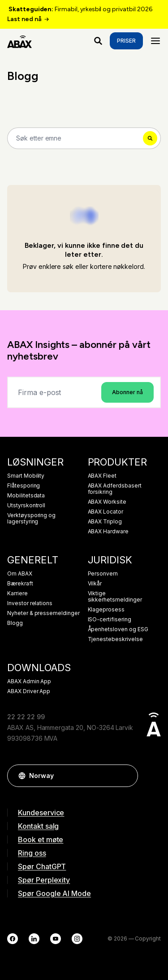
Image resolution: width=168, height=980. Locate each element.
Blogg (15, 623)
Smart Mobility (26, 476)
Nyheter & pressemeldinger (43, 613)
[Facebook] (13, 939)
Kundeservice (41, 813)
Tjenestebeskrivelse (115, 639)
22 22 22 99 (26, 717)
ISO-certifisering (110, 620)
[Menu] (155, 41)
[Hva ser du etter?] (98, 41)
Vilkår (95, 584)
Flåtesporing (24, 486)
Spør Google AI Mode (54, 893)
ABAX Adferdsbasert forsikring (115, 489)
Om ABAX (20, 574)
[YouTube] (56, 939)
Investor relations (30, 603)
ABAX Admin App (29, 681)
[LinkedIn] (34, 939)
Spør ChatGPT (42, 866)
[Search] (84, 138)
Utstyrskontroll (26, 505)
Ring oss (32, 853)
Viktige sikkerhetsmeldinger (115, 597)
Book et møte (41, 839)
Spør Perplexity (44, 880)
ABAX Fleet (102, 476)
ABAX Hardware (108, 532)
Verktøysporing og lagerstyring (31, 519)
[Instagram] (77, 939)
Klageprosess (106, 610)
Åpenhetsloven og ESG (118, 629)
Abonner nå (127, 392)
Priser (126, 41)
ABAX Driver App (29, 691)
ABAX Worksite (107, 502)
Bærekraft (20, 584)
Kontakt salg (38, 826)
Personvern (103, 574)
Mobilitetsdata (26, 496)
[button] (127, 776)
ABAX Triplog (105, 522)
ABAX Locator (106, 512)
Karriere (17, 593)
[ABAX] (19, 41)
